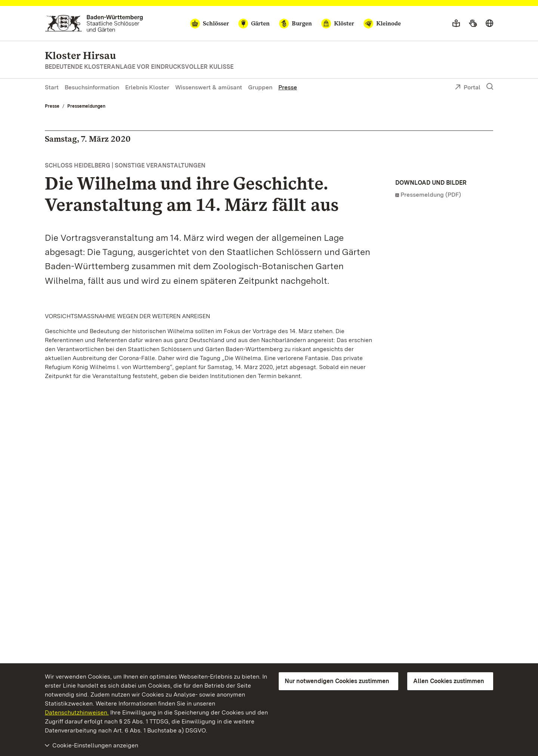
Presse (288, 87)
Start (52, 87)
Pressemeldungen (86, 106)
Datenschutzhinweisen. (77, 712)
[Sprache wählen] (489, 24)
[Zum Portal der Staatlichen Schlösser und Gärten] (94, 23)
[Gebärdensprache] (473, 24)
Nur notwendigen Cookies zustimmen (337, 681)
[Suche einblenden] (490, 87)
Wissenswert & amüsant (209, 87)
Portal (468, 88)
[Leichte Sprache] (456, 24)
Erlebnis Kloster (147, 87)
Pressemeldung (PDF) (431, 195)
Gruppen (260, 87)
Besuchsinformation (92, 87)
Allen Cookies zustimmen (449, 681)
